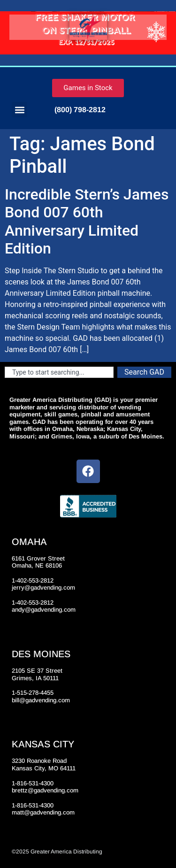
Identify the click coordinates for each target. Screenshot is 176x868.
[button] (19, 110)
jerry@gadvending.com (43, 588)
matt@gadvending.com (43, 812)
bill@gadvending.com (41, 700)
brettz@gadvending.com (45, 790)
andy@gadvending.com (44, 610)
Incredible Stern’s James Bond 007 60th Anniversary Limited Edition (87, 221)
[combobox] (59, 372)
